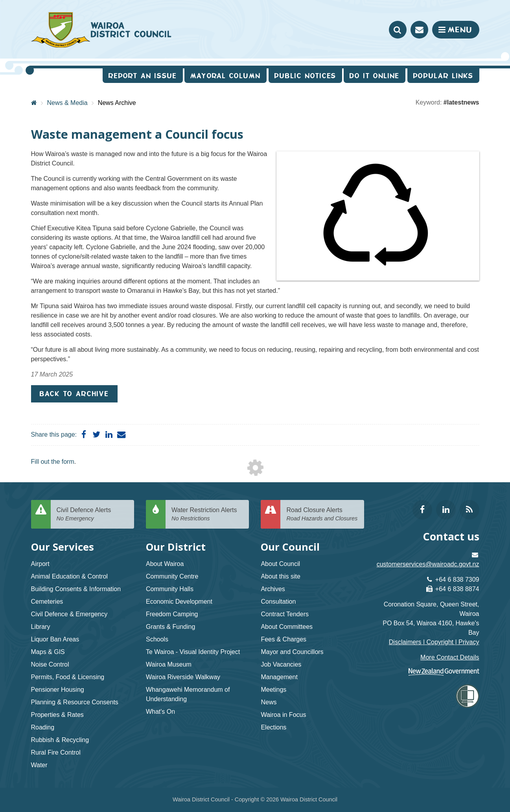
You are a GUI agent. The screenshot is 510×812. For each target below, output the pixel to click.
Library (41, 627)
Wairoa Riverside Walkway (183, 677)
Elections (273, 727)
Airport (40, 564)
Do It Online (375, 76)
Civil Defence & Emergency (69, 614)
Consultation (278, 602)
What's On (160, 712)
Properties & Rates (57, 715)
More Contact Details (450, 657)
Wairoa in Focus (283, 715)
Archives (273, 589)
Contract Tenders (285, 614)
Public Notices (305, 76)
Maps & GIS (48, 652)
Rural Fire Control (56, 752)
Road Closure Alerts (322, 515)
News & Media (67, 103)
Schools (157, 639)
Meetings (273, 690)
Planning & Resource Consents (75, 702)
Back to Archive (74, 394)
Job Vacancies (281, 664)
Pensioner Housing (58, 690)
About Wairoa (165, 564)
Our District (176, 547)
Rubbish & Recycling (60, 740)
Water (39, 765)
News (269, 702)
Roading (43, 727)
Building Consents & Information (76, 589)
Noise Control (50, 664)
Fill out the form (53, 462)
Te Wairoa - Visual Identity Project (193, 652)
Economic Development (179, 602)
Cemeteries (47, 602)
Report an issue (143, 76)
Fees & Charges (284, 639)
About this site (281, 576)
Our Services (63, 547)
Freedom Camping (172, 614)
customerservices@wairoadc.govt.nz (428, 564)
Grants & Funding (170, 627)
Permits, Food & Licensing (68, 677)
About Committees (287, 627)
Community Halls (170, 589)
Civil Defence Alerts (92, 515)
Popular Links (443, 76)
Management (279, 677)
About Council (280, 564)
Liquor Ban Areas (55, 639)
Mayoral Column (226, 76)
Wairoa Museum (169, 664)
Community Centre (172, 576)
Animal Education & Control (70, 576)
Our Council (290, 547)
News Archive (117, 103)
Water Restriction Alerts (207, 515)
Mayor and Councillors (292, 652)
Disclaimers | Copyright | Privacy (434, 642)
